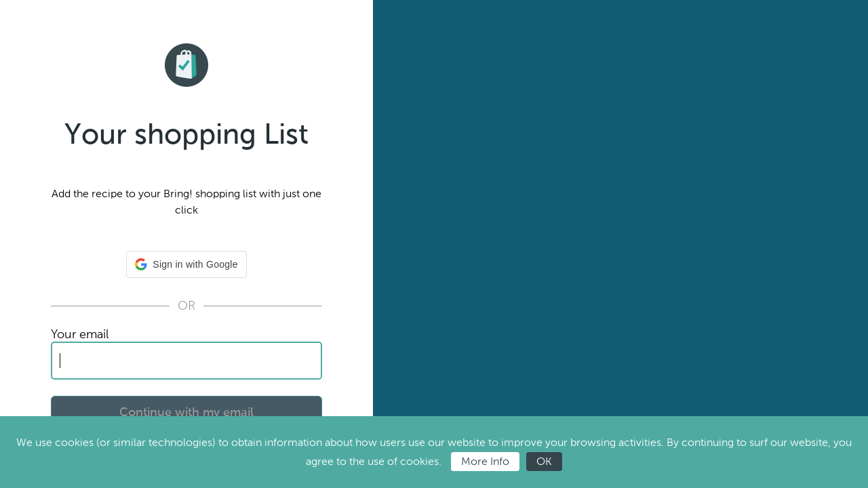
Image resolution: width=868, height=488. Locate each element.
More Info (485, 461)
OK (544, 461)
